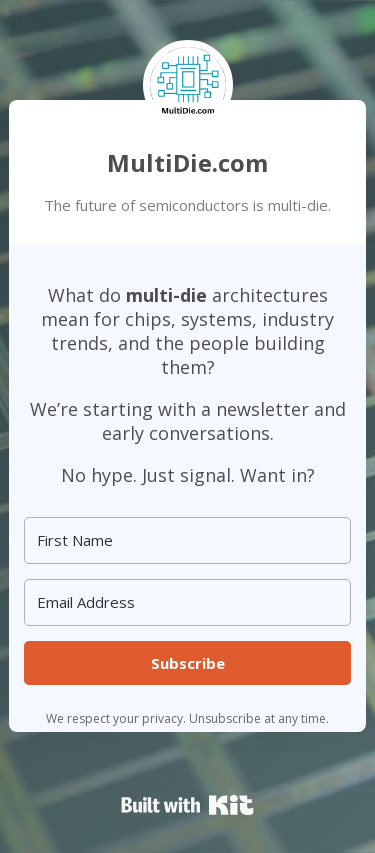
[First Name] (187, 540)
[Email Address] (187, 602)
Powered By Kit (187, 805)
